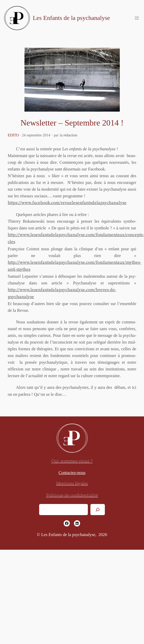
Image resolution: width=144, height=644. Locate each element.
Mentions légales (72, 484)
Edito (13, 135)
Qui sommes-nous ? (72, 461)
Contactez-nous (72, 473)
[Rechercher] (98, 510)
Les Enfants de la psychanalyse (71, 18)
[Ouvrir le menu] (137, 18)
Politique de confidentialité (72, 496)
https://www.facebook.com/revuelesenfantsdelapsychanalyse (67, 203)
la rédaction (69, 135)
